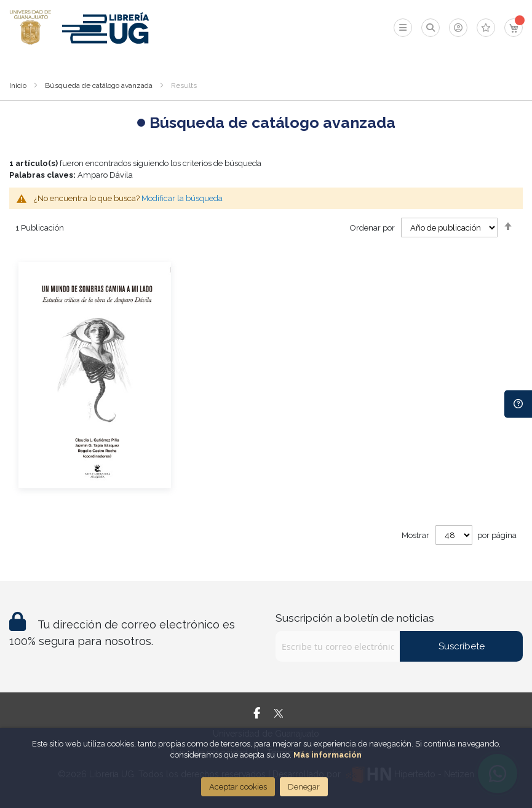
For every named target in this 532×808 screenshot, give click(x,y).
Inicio (18, 85)
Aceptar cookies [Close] (238, 787)
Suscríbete (462, 646)
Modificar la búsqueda (182, 198)
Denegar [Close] (304, 787)
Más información (328, 755)
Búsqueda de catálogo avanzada (99, 85)
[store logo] (30, 28)
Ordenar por (372, 228)
